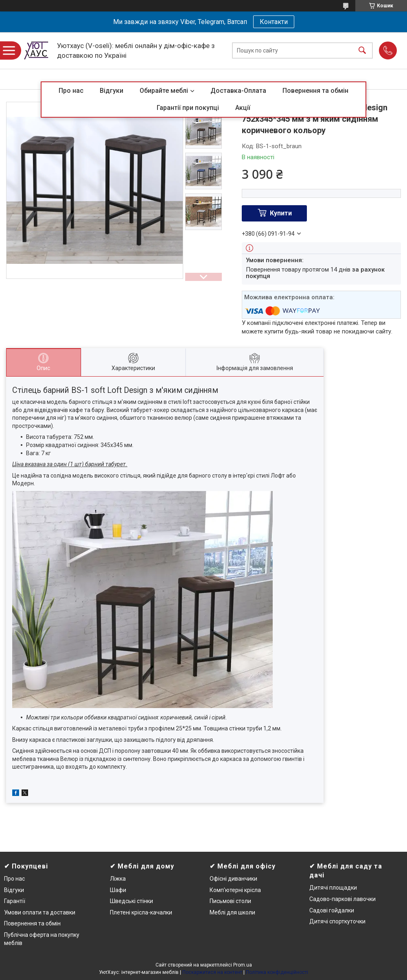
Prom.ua (243, 965)
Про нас (71, 91)
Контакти (274, 22)
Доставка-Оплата (238, 91)
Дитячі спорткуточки (337, 921)
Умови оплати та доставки (40, 912)
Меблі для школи (232, 912)
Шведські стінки (131, 901)
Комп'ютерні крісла (235, 890)
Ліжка (118, 879)
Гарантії (15, 901)
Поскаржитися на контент (212, 972)
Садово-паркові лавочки (342, 899)
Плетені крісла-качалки (141, 912)
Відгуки (112, 91)
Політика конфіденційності (277, 972)
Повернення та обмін (315, 91)
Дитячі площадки (333, 888)
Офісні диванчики (233, 879)
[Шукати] (362, 51)
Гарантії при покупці (188, 108)
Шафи (118, 890)
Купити (281, 213)
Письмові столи (230, 901)
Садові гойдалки (332, 910)
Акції (243, 108)
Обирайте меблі (164, 91)
